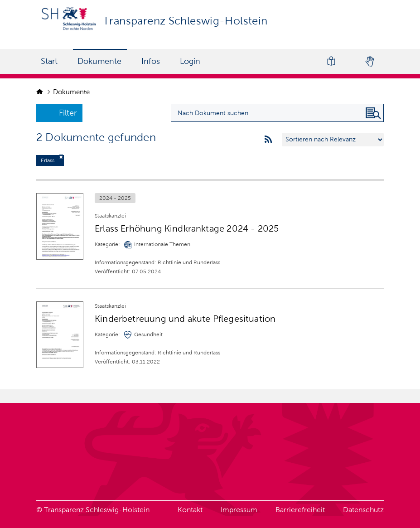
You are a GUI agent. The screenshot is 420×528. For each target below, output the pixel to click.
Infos (151, 61)
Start (49, 61)
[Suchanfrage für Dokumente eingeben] (277, 113)
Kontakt (190, 510)
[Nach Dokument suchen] (373, 113)
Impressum (239, 510)
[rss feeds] (268, 140)
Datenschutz (363, 510)
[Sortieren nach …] (333, 140)
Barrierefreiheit (300, 510)
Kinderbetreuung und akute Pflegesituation (185, 319)
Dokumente (99, 61)
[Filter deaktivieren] (61, 157)
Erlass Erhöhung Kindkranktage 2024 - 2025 (187, 228)
